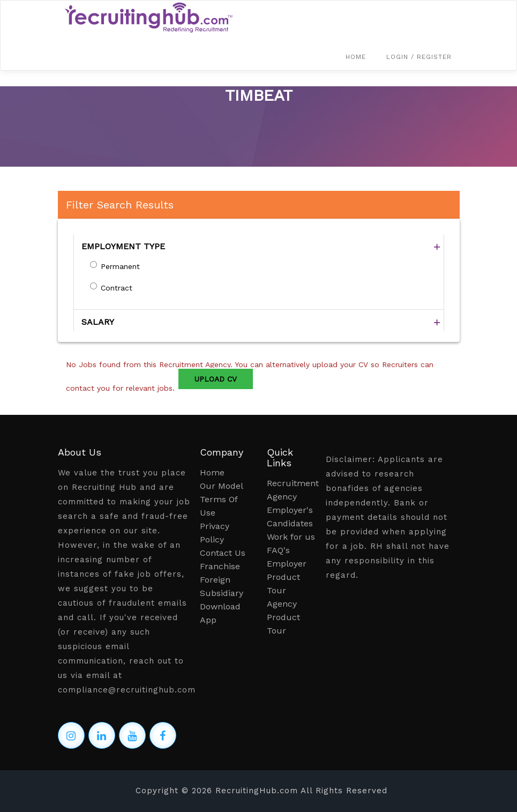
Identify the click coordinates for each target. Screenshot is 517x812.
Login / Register (419, 57)
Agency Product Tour (283, 617)
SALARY (98, 322)
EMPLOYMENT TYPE (123, 246)
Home (356, 57)
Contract (117, 288)
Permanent (120, 266)
